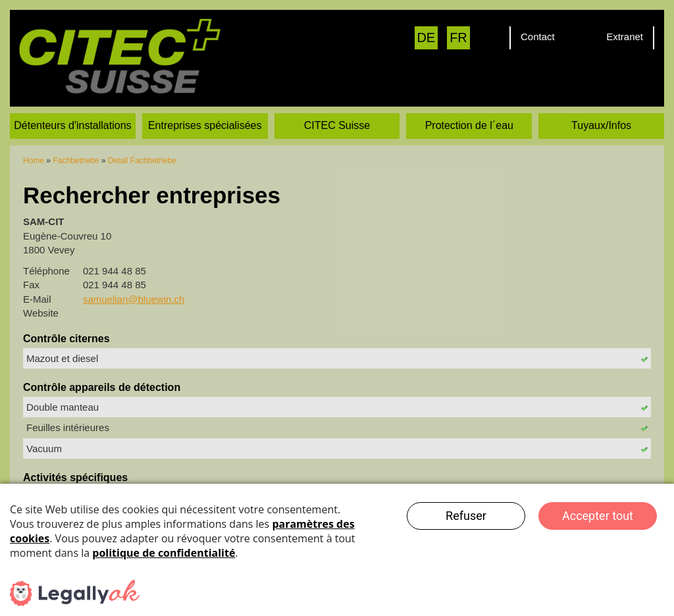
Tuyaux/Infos (601, 110)
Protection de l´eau (469, 110)
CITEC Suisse (337, 110)
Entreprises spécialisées (205, 110)
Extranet (625, 37)
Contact (538, 37)
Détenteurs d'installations (72, 110)
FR (458, 38)
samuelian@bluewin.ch (134, 283)
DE (426, 38)
